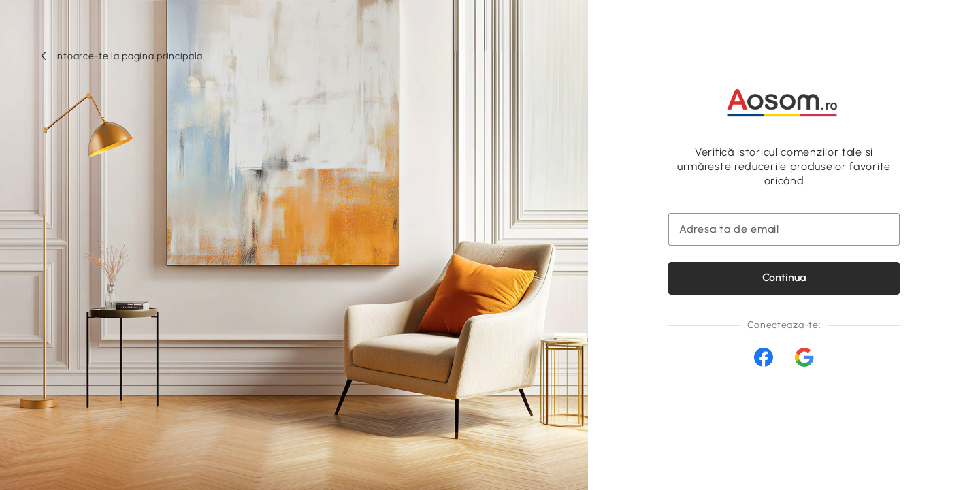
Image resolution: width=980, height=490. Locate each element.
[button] (120, 56)
